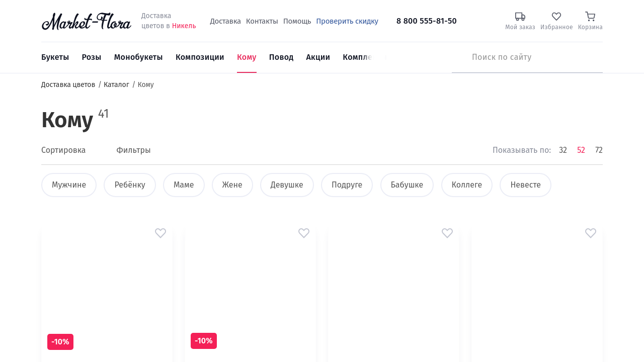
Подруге (347, 185)
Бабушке (407, 185)
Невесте (525, 185)
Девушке (287, 185)
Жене (232, 185)
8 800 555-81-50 (427, 21)
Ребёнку (130, 185)
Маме (184, 185)
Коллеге (467, 185)
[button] (160, 233)
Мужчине (69, 185)
